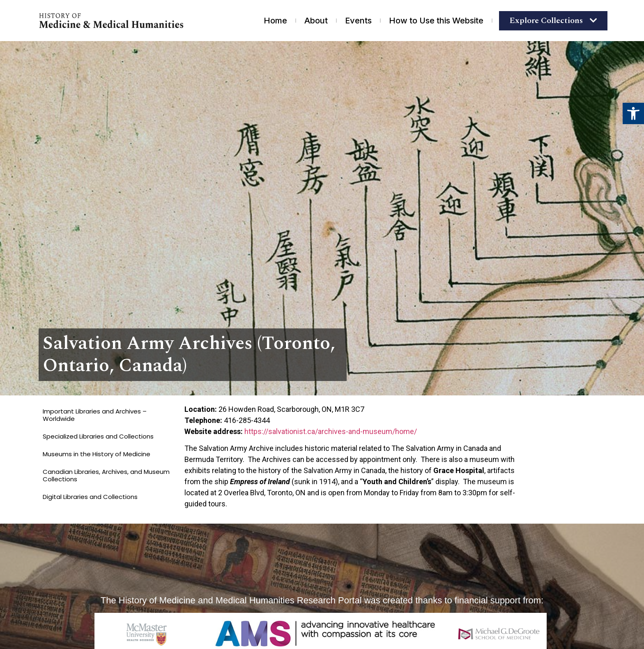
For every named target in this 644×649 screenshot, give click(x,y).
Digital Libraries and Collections (90, 497)
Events (358, 21)
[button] (633, 113)
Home (275, 21)
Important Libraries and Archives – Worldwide (95, 415)
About (316, 21)
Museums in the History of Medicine (97, 454)
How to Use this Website (436, 21)
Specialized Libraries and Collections (98, 436)
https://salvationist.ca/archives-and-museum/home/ (331, 431)
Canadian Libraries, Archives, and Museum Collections (106, 475)
